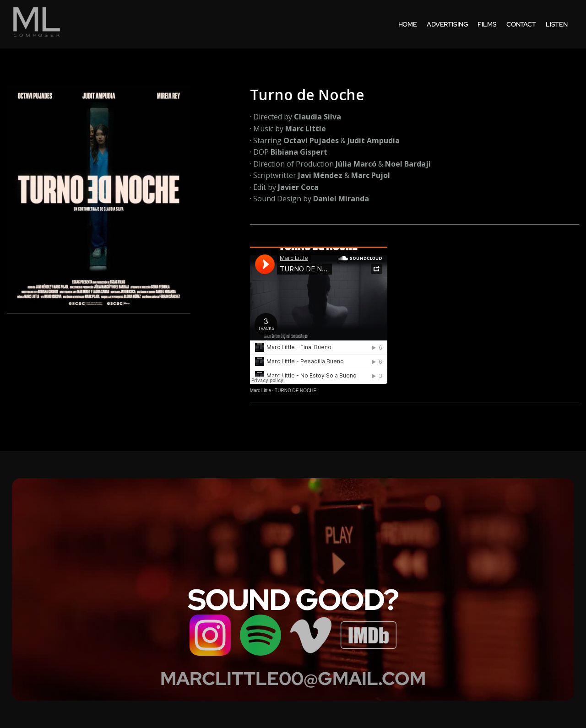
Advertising (447, 24)
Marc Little (260, 391)
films (487, 24)
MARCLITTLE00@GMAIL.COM (293, 679)
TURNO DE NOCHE (296, 391)
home (408, 24)
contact (521, 24)
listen (557, 24)
